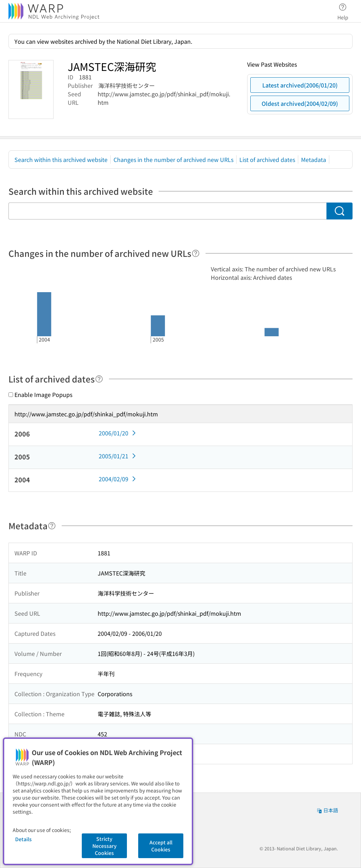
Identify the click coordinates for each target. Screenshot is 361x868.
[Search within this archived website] (167, 211)
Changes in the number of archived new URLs (173, 159)
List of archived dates (267, 159)
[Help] (196, 253)
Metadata (314, 159)
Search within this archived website (61, 159)
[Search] (339, 211)
